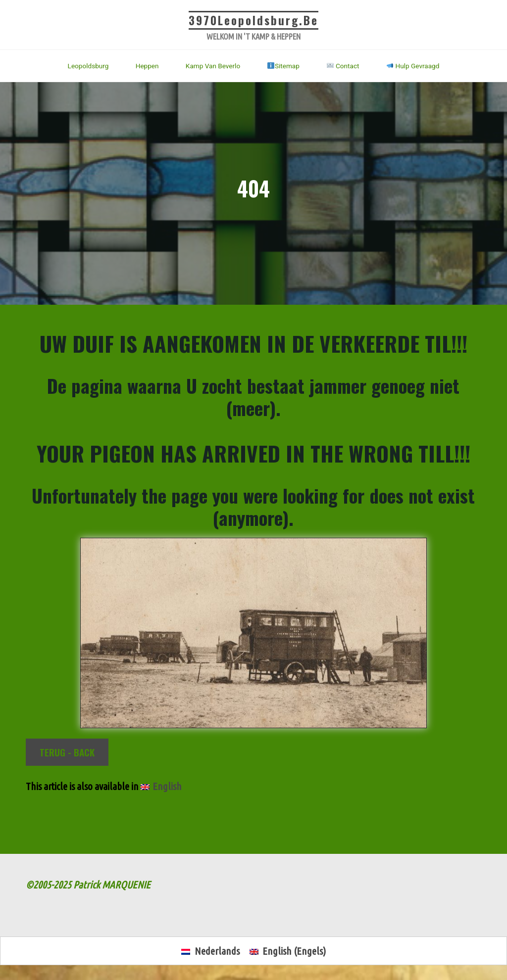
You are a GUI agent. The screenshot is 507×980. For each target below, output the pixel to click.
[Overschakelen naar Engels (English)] (288, 952)
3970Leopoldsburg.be (253, 20)
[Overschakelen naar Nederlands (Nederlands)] (210, 952)
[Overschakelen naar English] (161, 787)
